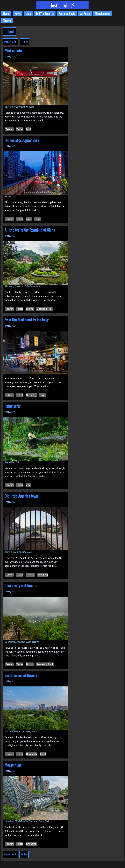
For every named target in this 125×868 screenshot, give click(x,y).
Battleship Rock (45, 664)
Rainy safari (13, 406)
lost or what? (63, 5)
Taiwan (9, 129)
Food (37, 219)
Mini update (13, 50)
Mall (29, 129)
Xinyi (29, 219)
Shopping (31, 395)
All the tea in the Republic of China (30, 230)
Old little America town (21, 496)
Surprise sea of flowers (21, 675)
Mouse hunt (13, 765)
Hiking (30, 309)
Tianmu (30, 575)
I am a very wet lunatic (21, 585)
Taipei (20, 129)
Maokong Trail (44, 309)
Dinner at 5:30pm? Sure (22, 140)
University (32, 754)
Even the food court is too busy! (27, 320)
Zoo (28, 485)
